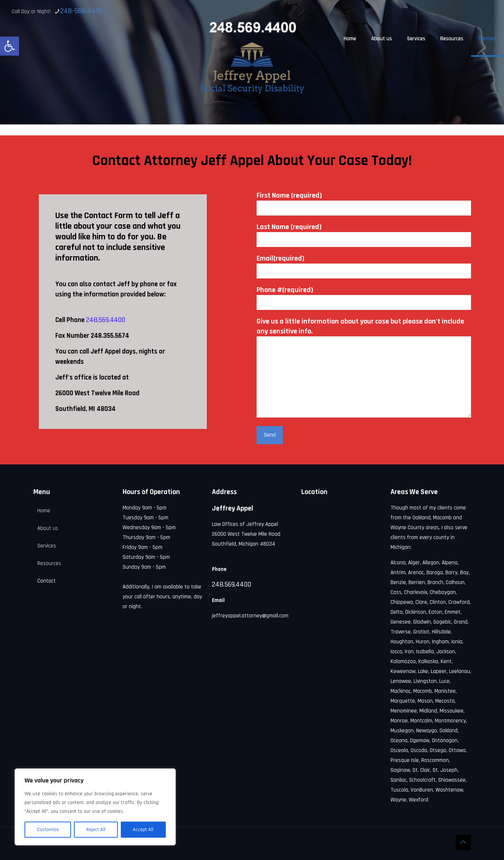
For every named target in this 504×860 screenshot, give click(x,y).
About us (48, 528)
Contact (46, 581)
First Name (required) (364, 203)
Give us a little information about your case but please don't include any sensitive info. (364, 367)
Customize (48, 830)
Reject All (96, 830)
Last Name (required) (364, 235)
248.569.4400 (106, 320)
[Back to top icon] (463, 842)
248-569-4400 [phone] (81, 11)
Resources (49, 563)
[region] (95, 807)
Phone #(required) (364, 298)
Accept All (143, 830)
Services (47, 546)
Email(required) (364, 266)
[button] (10, 46)
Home (44, 511)
